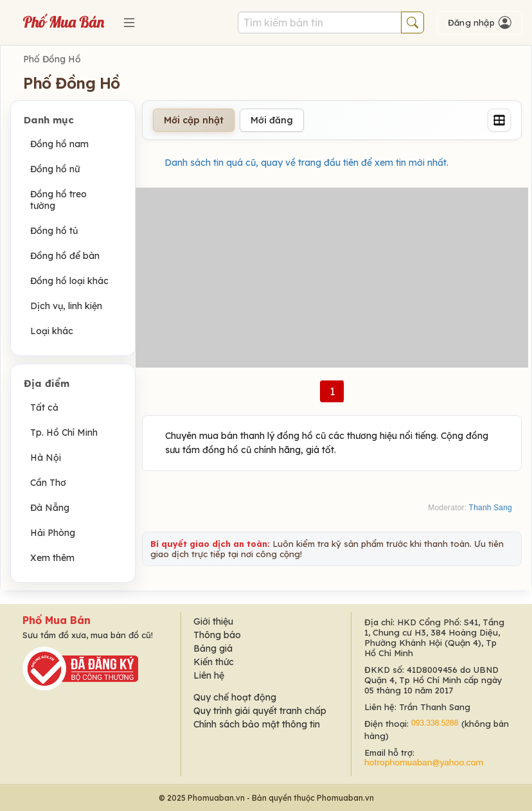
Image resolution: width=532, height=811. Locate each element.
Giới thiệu (213, 621)
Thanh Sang (491, 508)
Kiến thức (214, 662)
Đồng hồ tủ (54, 231)
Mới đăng (272, 120)
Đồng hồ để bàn (65, 256)
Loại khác (52, 331)
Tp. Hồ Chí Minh (64, 432)
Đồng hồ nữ (55, 169)
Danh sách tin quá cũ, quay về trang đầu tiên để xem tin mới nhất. (306, 163)
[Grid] (499, 120)
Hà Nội (46, 458)
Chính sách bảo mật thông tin (257, 724)
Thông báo (217, 635)
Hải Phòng (53, 533)
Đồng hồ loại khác (69, 281)
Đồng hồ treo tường (58, 200)
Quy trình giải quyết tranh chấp (260, 711)
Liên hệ (209, 675)
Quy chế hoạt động (235, 697)
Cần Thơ (48, 483)
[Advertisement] (332, 278)
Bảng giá (213, 648)
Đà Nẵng (50, 508)
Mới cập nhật (194, 120)
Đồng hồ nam (59, 144)
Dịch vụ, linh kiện (66, 306)
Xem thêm (52, 558)
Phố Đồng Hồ (52, 59)
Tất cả (44, 407)
